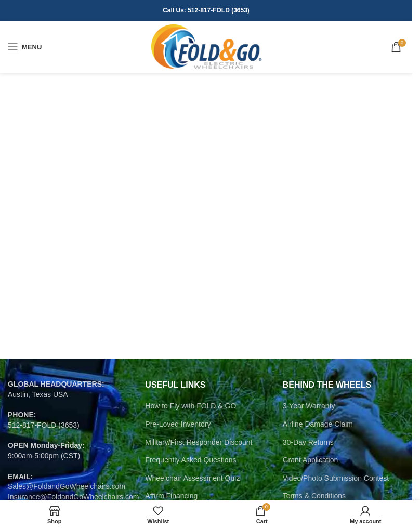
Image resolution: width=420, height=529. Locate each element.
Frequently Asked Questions (191, 460)
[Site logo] (206, 46)
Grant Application (311, 460)
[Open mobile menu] (25, 47)
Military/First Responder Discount (199, 442)
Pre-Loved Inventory (178, 424)
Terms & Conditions (314, 496)
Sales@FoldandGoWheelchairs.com (67, 486)
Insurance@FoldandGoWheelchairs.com (73, 497)
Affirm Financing (171, 496)
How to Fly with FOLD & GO (191, 406)
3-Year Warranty (309, 406)
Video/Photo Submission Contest (336, 478)
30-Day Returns (308, 442)
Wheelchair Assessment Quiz (192, 478)
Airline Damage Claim (318, 424)
